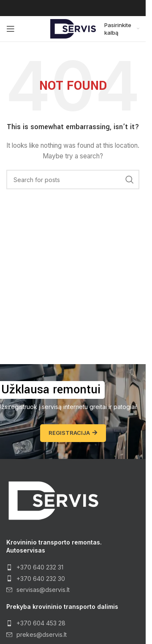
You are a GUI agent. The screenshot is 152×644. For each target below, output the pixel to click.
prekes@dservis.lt (42, 634)
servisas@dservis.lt (43, 590)
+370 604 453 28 (41, 623)
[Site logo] (73, 28)
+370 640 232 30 (41, 579)
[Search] (73, 180)
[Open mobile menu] (11, 29)
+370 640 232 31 (40, 567)
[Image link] (53, 500)
